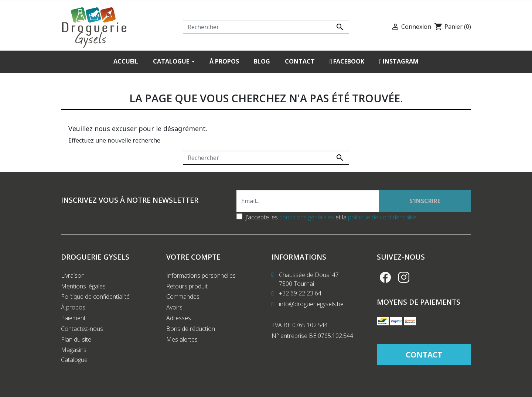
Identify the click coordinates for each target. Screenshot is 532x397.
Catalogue (74, 360)
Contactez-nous (82, 329)
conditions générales (307, 217)
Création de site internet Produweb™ (234, 387)
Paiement (73, 318)
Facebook (385, 277)
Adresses (179, 318)
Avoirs (174, 307)
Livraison (73, 275)
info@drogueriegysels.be (311, 304)
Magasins (74, 350)
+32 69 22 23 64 (300, 293)
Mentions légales (83, 286)
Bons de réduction (191, 329)
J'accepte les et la (331, 217)
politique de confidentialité (382, 217)
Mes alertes (182, 339)
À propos (73, 307)
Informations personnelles (201, 275)
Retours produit (187, 286)
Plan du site (76, 339)
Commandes (183, 297)
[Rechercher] (266, 27)
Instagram (404, 277)
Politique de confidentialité (95, 297)
